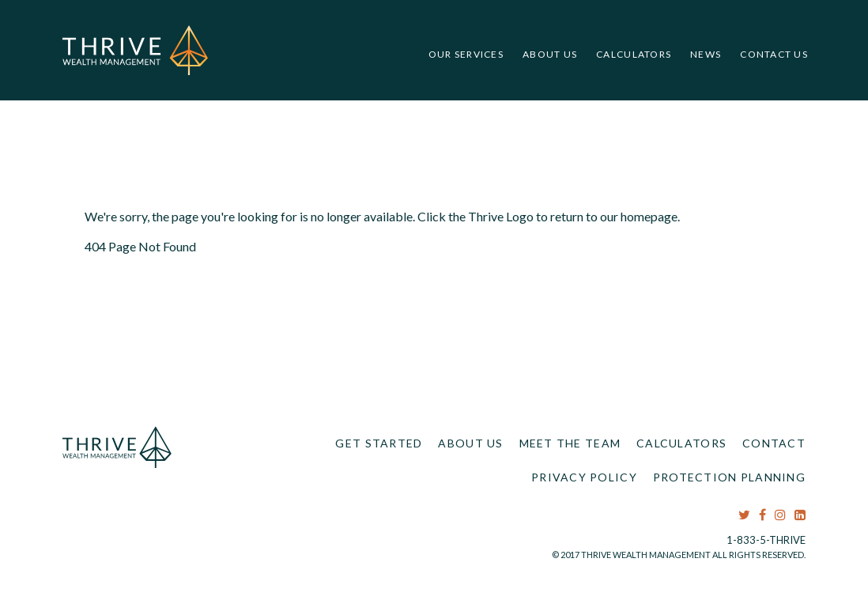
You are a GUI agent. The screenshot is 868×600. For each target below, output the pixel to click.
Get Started (379, 443)
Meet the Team (570, 443)
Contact (774, 443)
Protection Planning (729, 477)
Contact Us (774, 54)
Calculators (634, 54)
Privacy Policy (584, 477)
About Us (550, 54)
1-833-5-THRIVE (766, 540)
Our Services (466, 54)
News (706, 54)
